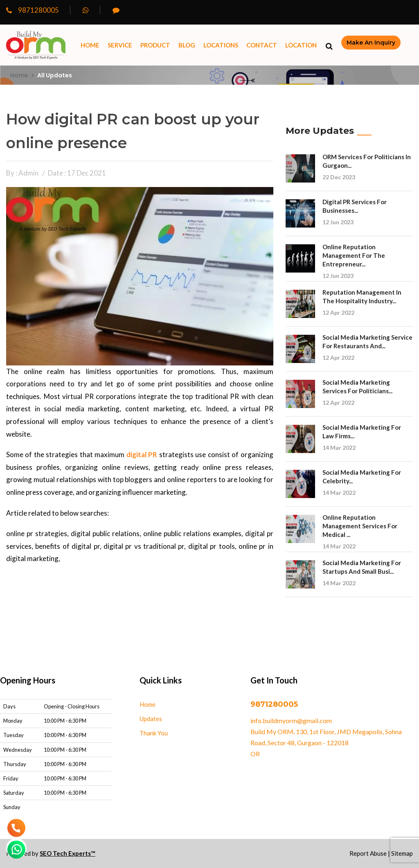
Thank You (154, 733)
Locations (221, 45)
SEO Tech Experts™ (68, 853)
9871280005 (33, 10)
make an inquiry (371, 43)
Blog (187, 45)
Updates (151, 719)
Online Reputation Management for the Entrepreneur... (354, 255)
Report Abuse (368, 853)
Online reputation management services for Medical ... (360, 526)
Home (90, 45)
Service (120, 45)
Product (155, 45)
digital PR (142, 454)
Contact (262, 45)
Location (301, 45)
